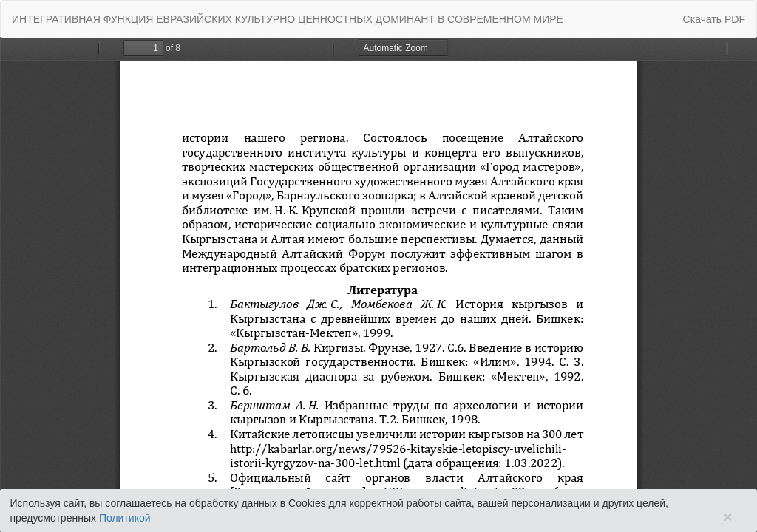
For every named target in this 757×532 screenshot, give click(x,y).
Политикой (125, 518)
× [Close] (727, 517)
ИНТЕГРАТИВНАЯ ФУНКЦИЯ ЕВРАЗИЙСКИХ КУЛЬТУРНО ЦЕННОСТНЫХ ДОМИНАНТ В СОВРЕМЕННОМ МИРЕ (288, 19)
